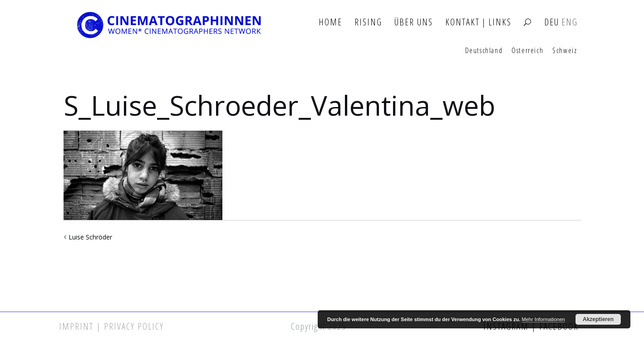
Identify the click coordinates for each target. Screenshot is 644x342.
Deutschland (484, 51)
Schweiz (565, 51)
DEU (552, 22)
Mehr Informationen (543, 319)
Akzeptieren (598, 319)
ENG (570, 22)
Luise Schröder (90, 237)
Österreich (527, 51)
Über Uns (414, 22)
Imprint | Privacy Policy (111, 326)
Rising (368, 22)
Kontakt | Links (478, 22)
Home (330, 22)
